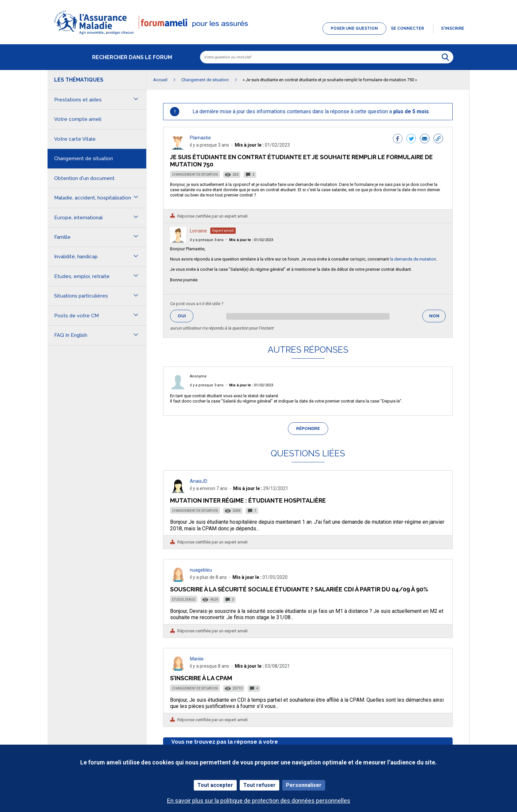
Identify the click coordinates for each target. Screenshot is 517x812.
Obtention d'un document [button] (84, 178)
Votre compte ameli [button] (78, 119)
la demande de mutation (413, 259)
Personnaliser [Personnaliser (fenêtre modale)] (304, 785)
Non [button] (437, 318)
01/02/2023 (251, 240)
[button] (258, 35)
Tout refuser (259, 785)
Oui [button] (186, 316)
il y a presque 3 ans (207, 240)
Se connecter (407, 28)
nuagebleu (201, 570)
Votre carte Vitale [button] (75, 139)
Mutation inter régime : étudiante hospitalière (248, 500)
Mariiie (197, 659)
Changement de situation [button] (84, 159)
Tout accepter (215, 785)
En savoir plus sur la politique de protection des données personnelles (259, 801)
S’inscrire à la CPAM (201, 678)
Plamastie (200, 138)
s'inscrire (453, 28)
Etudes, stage (184, 600)
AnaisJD (199, 481)
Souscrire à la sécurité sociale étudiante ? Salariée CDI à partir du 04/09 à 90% (299, 589)
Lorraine (198, 231)
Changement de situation (195, 175)
